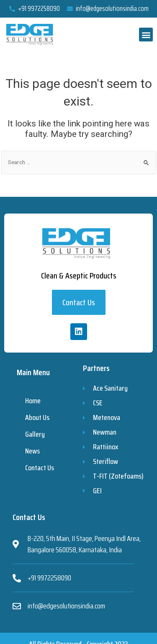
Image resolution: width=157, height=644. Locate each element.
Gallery (35, 434)
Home (33, 401)
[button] (146, 35)
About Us (37, 417)
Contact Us (40, 468)
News (32, 451)
